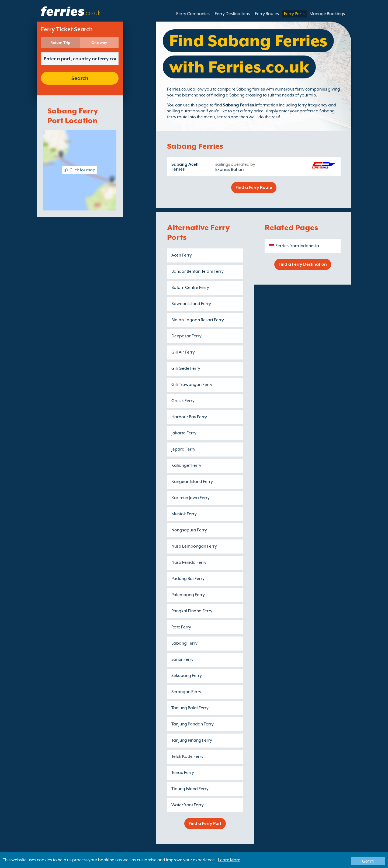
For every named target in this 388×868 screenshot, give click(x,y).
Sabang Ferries (238, 105)
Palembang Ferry (188, 595)
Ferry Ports (294, 14)
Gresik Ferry (183, 401)
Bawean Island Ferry (191, 304)
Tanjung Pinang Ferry (192, 740)
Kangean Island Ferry (192, 482)
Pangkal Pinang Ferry (192, 611)
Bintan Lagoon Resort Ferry (198, 320)
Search (80, 78)
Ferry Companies (193, 14)
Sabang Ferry (184, 643)
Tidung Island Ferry (190, 789)
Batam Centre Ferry (190, 288)
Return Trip (60, 43)
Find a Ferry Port (205, 824)
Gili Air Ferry (183, 352)
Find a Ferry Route (254, 188)
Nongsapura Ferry (189, 530)
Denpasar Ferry (186, 336)
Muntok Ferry (184, 514)
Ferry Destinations (232, 14)
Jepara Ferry (183, 449)
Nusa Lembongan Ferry (194, 546)
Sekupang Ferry (187, 676)
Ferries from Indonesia (297, 246)
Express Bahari (230, 170)
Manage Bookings (327, 14)
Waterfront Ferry (188, 805)
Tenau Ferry (183, 773)
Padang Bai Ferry (188, 579)
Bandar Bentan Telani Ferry (198, 271)
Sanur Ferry (182, 659)
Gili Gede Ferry (186, 368)
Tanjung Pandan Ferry (193, 724)
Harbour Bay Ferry (189, 417)
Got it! (368, 861)
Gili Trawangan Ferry (192, 385)
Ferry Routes (267, 14)
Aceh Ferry (182, 255)
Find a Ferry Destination (303, 264)
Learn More (229, 860)
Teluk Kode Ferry (187, 756)
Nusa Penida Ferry (189, 562)
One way (99, 43)
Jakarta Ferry (184, 433)
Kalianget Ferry (186, 465)
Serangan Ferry (186, 692)
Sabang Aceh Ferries (185, 167)
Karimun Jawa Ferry (190, 498)
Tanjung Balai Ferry (190, 708)
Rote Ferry (181, 627)
